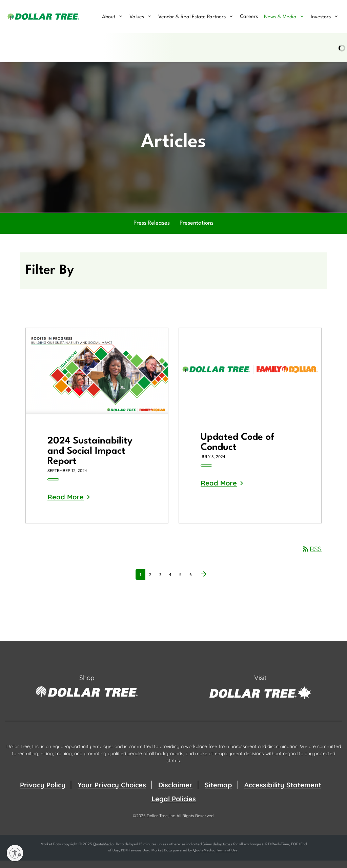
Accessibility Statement (283, 792)
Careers (249, 17)
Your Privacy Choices (112, 792)
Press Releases (152, 231)
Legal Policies (174, 806)
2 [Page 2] (152, 583)
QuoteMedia (103, 852)
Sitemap (218, 792)
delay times (222, 852)
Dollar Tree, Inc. (161, 823)
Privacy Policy (43, 792)
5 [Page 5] (182, 583)
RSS (312, 556)
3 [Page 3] (162, 583)
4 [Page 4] (172, 583)
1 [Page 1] (142, 583)
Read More (66, 504)
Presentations (197, 231)
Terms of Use (227, 858)
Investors (321, 17)
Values (137, 17)
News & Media (280, 17)
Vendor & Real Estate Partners (192, 17)
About (109, 17)
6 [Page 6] (192, 583)
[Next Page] (204, 582)
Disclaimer (175, 792)
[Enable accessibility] (15, 853)
